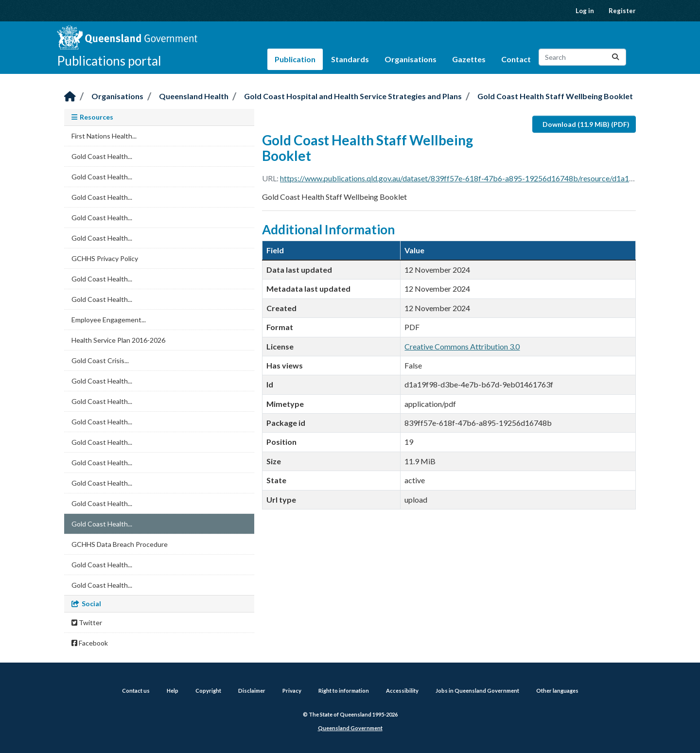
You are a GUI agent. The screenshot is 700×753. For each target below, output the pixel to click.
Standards (350, 59)
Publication (295, 59)
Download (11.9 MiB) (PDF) (586, 124)
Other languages (557, 691)
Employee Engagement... (109, 320)
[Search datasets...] (582, 57)
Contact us (136, 691)
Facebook (90, 643)
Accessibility (402, 691)
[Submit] (615, 57)
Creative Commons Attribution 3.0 (462, 346)
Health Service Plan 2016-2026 (118, 340)
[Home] (70, 97)
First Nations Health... (104, 136)
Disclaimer (252, 691)
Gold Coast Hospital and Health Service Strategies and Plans (353, 96)
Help (173, 691)
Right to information (344, 691)
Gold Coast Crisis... (100, 360)
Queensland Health (194, 96)
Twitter (87, 622)
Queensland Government (350, 728)
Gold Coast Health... (102, 156)
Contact (516, 59)
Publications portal (109, 61)
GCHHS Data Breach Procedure (120, 544)
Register (622, 11)
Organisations (411, 59)
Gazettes (469, 59)
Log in (585, 11)
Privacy (292, 691)
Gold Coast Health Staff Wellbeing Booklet (555, 96)
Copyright (208, 691)
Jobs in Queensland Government (477, 691)
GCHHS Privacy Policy (105, 258)
